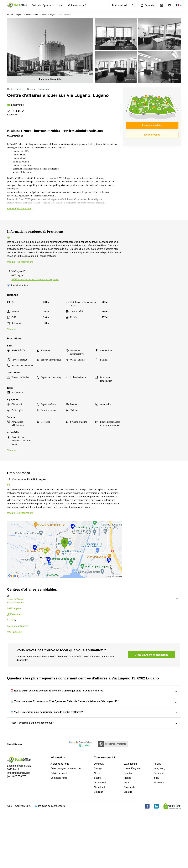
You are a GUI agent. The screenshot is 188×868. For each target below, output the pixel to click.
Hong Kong (159, 825)
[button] (94, 596)
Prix (134, 5)
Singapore (159, 830)
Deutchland (100, 839)
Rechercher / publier (41, 5)
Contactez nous (59, 835)
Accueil (10, 15)
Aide (61, 5)
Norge (97, 830)
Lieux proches (152, 135)
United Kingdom (132, 825)
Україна (128, 849)
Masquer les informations (21, 262)
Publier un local (117, 5)
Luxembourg (130, 821)
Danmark (99, 821)
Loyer (19, 15)
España (128, 830)
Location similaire (152, 125)
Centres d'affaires (31, 15)
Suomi (97, 835)
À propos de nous (60, 821)
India (156, 835)
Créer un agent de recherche (66, 825)
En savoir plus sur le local (20, 209)
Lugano (53, 15)
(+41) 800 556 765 (17, 833)
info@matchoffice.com (19, 830)
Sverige (98, 825)
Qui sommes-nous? (77, 5)
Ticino (44, 15)
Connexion (148, 5)
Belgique (99, 849)
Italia (126, 839)
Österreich (129, 844)
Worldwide (159, 839)
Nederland (99, 844)
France (127, 835)
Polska (157, 821)
